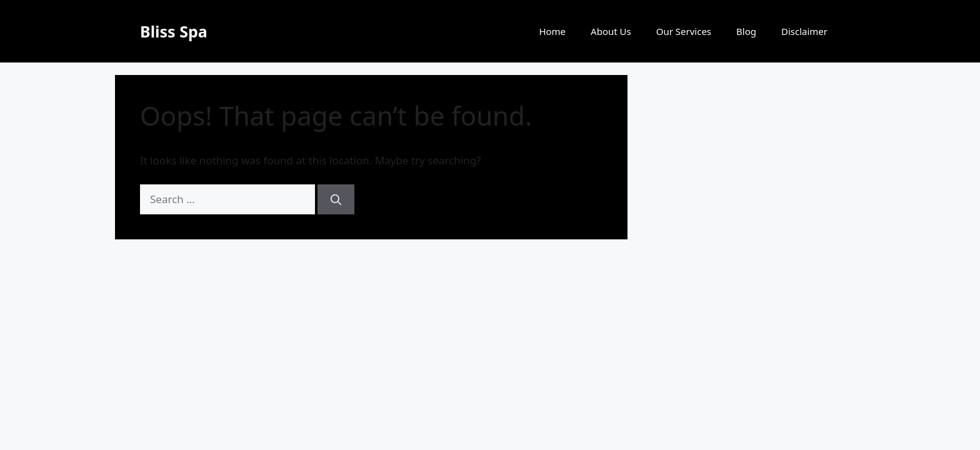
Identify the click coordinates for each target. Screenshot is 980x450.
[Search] (336, 199)
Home (552, 31)
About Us (611, 31)
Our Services (684, 31)
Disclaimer (804, 31)
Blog (746, 31)
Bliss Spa (174, 31)
